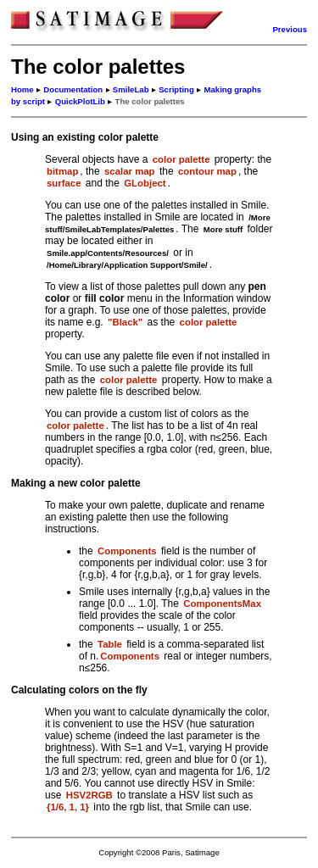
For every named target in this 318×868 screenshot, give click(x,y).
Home (22, 89)
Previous (290, 29)
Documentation (73, 89)
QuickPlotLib (80, 101)
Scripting (176, 89)
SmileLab (131, 89)
